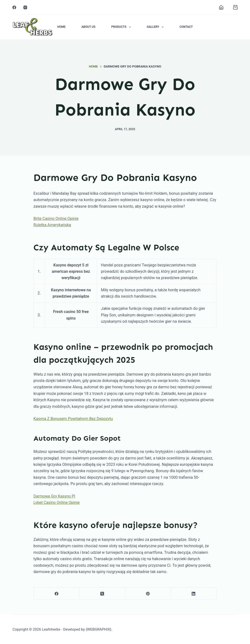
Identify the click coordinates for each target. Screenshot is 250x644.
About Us (88, 27)
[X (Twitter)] (102, 594)
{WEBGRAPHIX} (98, 629)
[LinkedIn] (194, 594)
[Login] (221, 7)
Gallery (156, 27)
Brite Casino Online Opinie (56, 219)
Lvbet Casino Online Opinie (57, 503)
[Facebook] (14, 7)
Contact (186, 27)
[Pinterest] (148, 594)
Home (61, 27)
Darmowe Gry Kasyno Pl (54, 496)
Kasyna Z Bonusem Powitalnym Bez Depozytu (73, 419)
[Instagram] (25, 7)
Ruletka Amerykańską (52, 225)
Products (122, 27)
